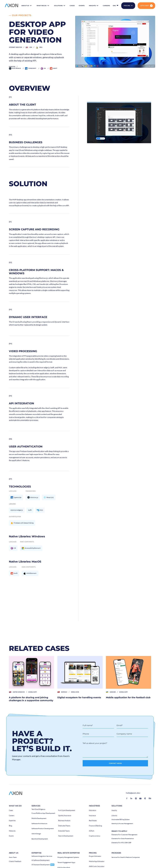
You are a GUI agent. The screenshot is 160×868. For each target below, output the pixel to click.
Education (93, 810)
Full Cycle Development (67, 810)
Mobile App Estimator (97, 861)
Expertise (12, 821)
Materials (12, 831)
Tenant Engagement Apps (66, 863)
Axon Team (13, 857)
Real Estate (93, 821)
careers (106, 6)
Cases (11, 810)
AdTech (92, 831)
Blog (10, 826)
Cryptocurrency (95, 836)
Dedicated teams (64, 826)
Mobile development (39, 818)
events (82, 6)
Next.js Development (66, 836)
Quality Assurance (65, 816)
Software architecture (39, 824)
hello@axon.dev (133, 793)
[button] (26, 6)
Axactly (114, 810)
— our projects (19, 15)
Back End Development (40, 839)
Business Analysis (64, 821)
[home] (11, 6)
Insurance (92, 816)
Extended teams (64, 831)
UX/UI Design (36, 834)
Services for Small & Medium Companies (126, 857)
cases (72, 6)
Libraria (114, 816)
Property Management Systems (68, 857)
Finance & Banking (95, 826)
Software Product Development (43, 829)
